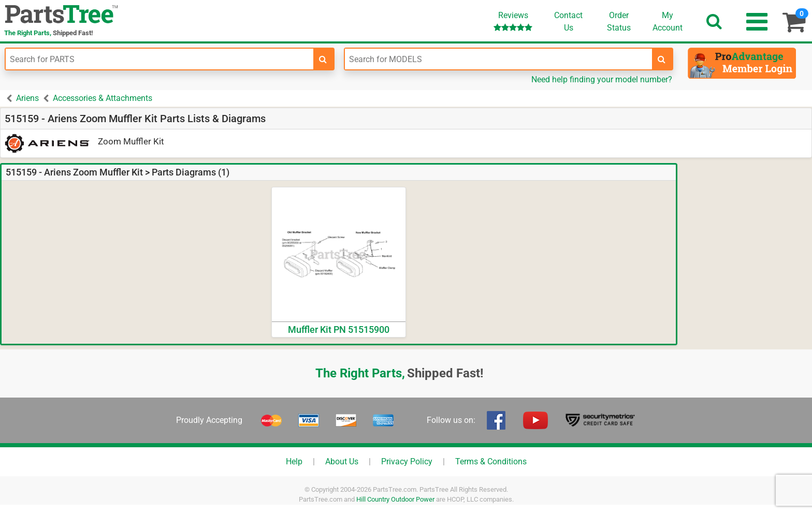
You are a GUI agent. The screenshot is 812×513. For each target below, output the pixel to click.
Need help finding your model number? (602, 79)
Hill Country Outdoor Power (395, 499)
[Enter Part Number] (160, 59)
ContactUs (568, 21)
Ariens (27, 98)
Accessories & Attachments (103, 98)
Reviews (513, 21)
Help (294, 461)
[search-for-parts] (323, 59)
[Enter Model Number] (499, 59)
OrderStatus (619, 21)
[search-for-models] (662, 59)
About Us (342, 461)
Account (668, 21)
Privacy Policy (407, 461)
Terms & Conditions (491, 461)
